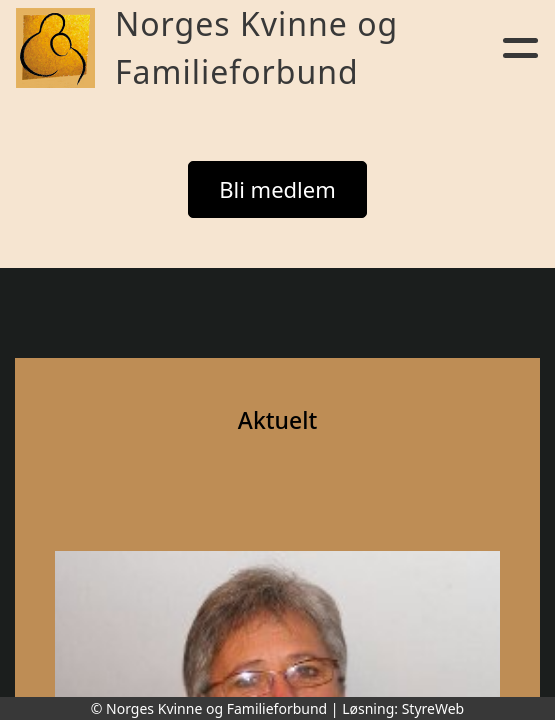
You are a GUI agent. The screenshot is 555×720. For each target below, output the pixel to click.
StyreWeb (433, 708)
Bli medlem (277, 189)
